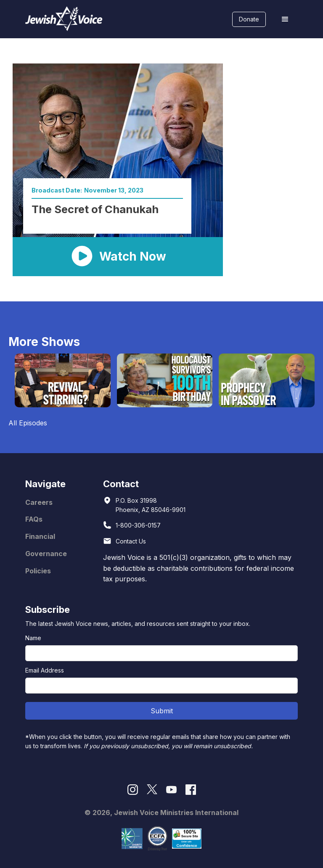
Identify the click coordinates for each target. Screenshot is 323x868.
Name (33, 638)
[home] (64, 19)
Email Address (45, 670)
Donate (249, 19)
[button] (285, 19)
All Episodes (28, 423)
